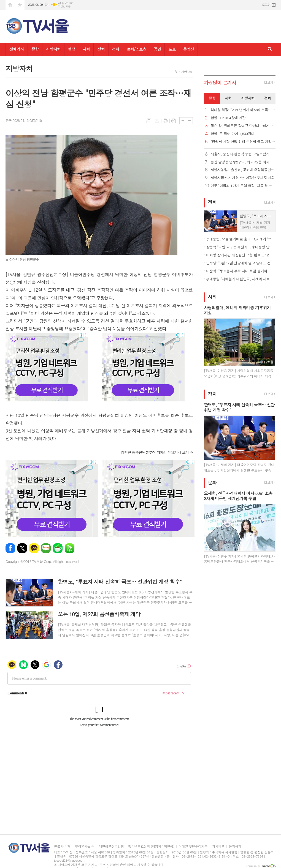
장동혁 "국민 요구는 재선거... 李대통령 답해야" (241, 247)
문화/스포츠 (137, 49)
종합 (35, 49)
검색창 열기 (270, 49)
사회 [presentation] (228, 98)
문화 (212, 483)
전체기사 (17, 49)
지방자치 (53, 49)
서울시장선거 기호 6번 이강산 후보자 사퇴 (242, 178)
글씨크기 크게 (183, 121)
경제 (116, 49)
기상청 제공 (64, 6)
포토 (172, 49)
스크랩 (174, 121)
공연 (157, 49)
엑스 (22, 548)
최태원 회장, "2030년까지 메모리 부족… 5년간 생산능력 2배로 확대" (243, 110)
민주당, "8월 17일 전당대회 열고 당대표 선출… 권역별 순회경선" (241, 263)
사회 (86, 49)
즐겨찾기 (20, 5)
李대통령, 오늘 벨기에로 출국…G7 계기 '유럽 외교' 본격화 (241, 239)
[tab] (212, 98)
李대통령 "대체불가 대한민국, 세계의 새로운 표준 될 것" (241, 279)
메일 (157, 121)
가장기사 (220, 83)
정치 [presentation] (267, 98)
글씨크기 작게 (189, 121)
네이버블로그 (46, 548)
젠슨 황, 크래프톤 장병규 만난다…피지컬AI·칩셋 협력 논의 (243, 126)
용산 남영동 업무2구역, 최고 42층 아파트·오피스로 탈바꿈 (243, 162)
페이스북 (10, 548)
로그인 (266, 5)
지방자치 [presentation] (248, 98)
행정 (72, 49)
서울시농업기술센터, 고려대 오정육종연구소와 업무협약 (243, 170)
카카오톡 (34, 548)
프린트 (165, 121)
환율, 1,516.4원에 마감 (228, 118)
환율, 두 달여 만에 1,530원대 (233, 134)
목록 (149, 121)
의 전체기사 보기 (155, 452)
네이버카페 (58, 548)
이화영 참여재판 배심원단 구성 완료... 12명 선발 (241, 255)
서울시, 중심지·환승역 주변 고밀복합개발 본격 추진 (243, 154)
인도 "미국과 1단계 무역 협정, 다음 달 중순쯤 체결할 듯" (243, 186)
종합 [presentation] (212, 98)
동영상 (188, 49)
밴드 (70, 548)
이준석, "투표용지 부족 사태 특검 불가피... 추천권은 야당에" (241, 271)
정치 (101, 49)
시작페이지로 (10, 5)
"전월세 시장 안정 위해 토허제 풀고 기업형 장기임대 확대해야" (243, 142)
